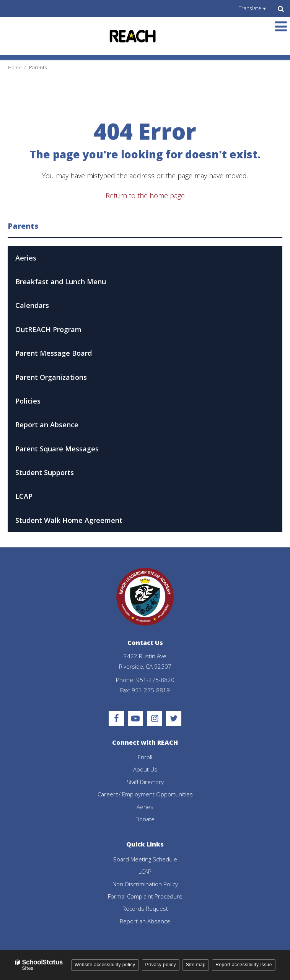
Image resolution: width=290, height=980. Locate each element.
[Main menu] (281, 26)
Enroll (145, 757)
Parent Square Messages (57, 449)
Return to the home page (145, 195)
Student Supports (45, 472)
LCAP (24, 496)
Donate (145, 819)
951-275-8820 (155, 680)
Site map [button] (196, 965)
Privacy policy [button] (161, 965)
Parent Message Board (68, 356)
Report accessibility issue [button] (244, 965)
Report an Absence (47, 425)
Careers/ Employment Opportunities (145, 794)
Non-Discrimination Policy (145, 884)
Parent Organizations (51, 377)
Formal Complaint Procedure (145, 896)
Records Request (145, 908)
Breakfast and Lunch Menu (61, 282)
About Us (145, 769)
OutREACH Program (48, 329)
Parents (38, 67)
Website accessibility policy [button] (105, 965)
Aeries (26, 258)
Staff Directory (145, 782)
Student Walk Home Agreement (69, 520)
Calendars (32, 305)
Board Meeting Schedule (145, 859)
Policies (28, 401)
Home (15, 67)
